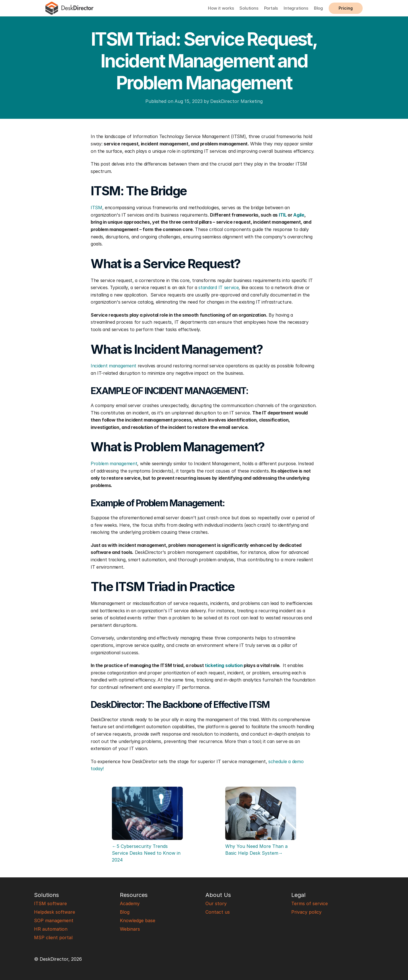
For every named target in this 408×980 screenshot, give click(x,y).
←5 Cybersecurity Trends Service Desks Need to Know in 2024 (147, 853)
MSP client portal (53, 937)
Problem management (114, 463)
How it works (221, 8)
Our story (216, 903)
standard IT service (218, 287)
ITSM (96, 208)
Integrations (296, 8)
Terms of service (310, 903)
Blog (318, 8)
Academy (130, 903)
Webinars (130, 929)
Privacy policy (306, 912)
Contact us (218, 912)
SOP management (54, 920)
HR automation (51, 929)
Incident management (113, 366)
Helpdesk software (55, 912)
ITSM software (50, 903)
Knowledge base (138, 920)
